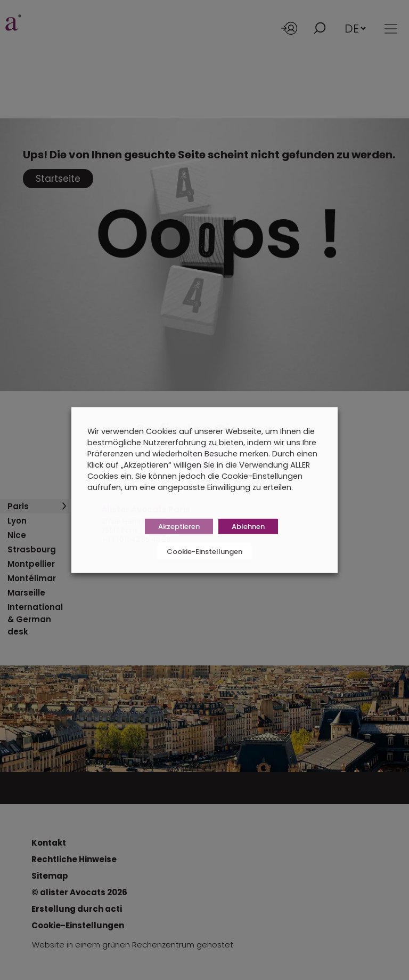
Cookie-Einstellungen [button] (204, 551)
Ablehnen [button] (248, 526)
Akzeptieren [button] (179, 526)
